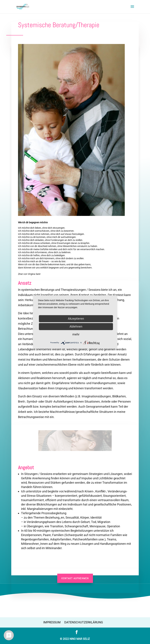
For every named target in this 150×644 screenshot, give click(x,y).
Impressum (52, 622)
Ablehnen (76, 326)
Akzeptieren (76, 319)
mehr (76, 334)
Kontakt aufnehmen (75, 578)
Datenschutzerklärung (84, 622)
